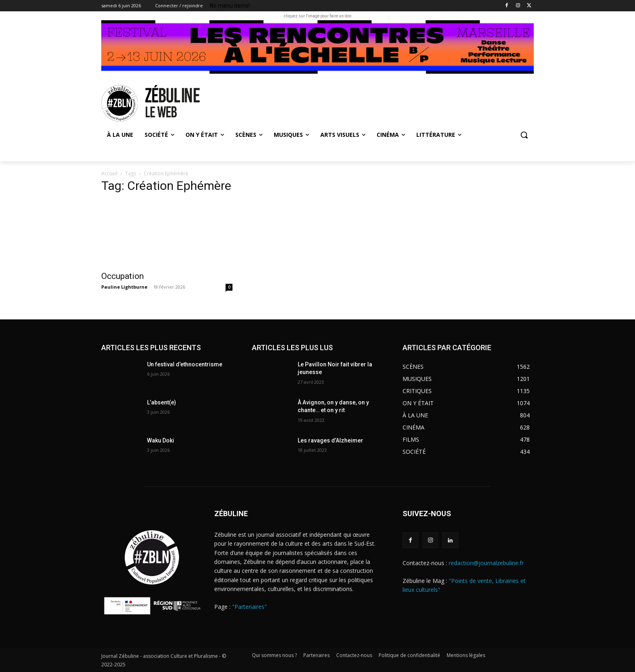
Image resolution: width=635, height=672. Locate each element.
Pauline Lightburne (124, 287)
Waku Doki (161, 440)
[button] (524, 135)
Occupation (123, 276)
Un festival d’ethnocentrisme (185, 364)
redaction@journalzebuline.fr (486, 563)
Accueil (109, 173)
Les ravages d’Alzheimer (330, 440)
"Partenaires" (249, 607)
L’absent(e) (162, 402)
